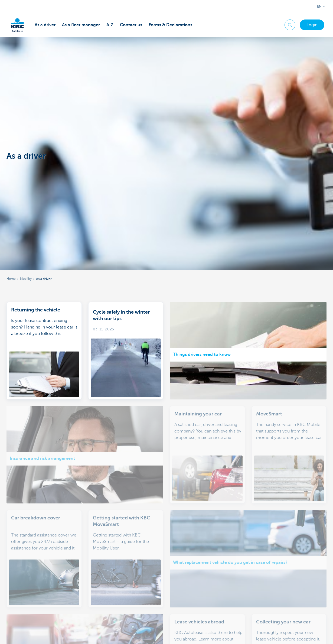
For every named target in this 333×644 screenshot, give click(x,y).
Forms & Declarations (170, 25)
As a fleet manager (81, 25)
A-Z (110, 25)
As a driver (45, 25)
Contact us (131, 25)
